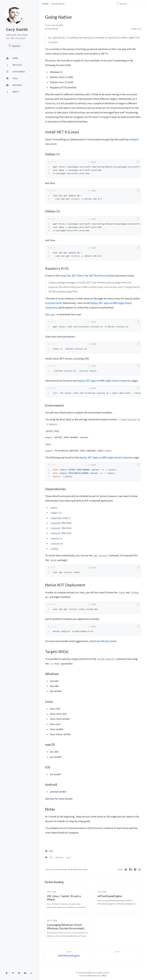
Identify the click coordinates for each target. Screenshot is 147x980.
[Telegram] (135, 870)
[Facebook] (130, 870)
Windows (59, 858)
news (51, 851)
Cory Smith (17, 29)
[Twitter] (126, 870)
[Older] (69, 955)
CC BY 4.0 (72, 870)
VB (51, 858)
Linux (69, 858)
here (52, 799)
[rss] (31, 973)
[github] (13, 973)
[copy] (138, 162)
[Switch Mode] (7, 973)
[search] (131, 4)
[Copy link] (139, 870)
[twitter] (19, 973)
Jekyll (104, 976)
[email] (25, 973)
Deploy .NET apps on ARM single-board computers (104, 381)
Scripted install (54, 303)
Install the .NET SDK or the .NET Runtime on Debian (87, 276)
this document (109, 641)
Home (46, 4)
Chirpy (90, 976)
